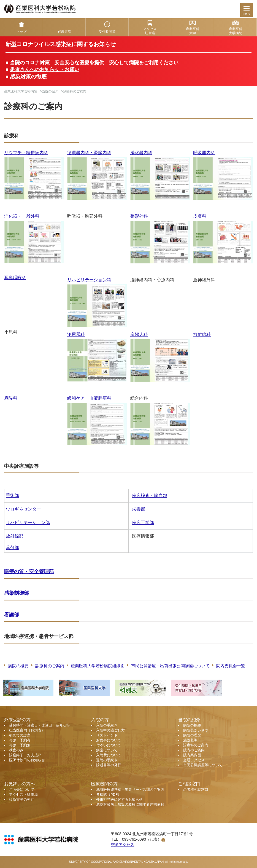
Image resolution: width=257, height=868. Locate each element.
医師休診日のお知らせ (27, 760)
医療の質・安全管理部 (29, 571)
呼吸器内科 (204, 153)
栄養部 (139, 509)
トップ (21, 32)
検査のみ (16, 750)
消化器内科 (141, 153)
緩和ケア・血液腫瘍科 (89, 398)
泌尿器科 (76, 334)
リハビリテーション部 (28, 523)
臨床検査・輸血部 (150, 496)
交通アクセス (194, 760)
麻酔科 (11, 398)
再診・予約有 (20, 740)
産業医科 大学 (193, 31)
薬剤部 (12, 548)
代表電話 (64, 32)
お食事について (109, 740)
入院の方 (100, 720)
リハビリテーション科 (89, 280)
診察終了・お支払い (25, 755)
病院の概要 (18, 666)
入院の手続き (107, 725)
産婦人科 (139, 334)
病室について (107, 750)
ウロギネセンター (23, 509)
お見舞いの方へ (20, 784)
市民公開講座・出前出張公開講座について (170, 666)
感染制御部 (17, 593)
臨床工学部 (143, 523)
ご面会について (22, 790)
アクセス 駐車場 (150, 31)
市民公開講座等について (203, 765)
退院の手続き (107, 760)
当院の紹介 (50, 91)
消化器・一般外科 (22, 216)
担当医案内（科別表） (27, 730)
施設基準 (190, 740)
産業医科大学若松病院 (21, 91)
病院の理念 (192, 735)
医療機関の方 (104, 784)
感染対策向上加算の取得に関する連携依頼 (130, 804)
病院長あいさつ (196, 730)
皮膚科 (200, 216)
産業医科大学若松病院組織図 (98, 666)
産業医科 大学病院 (236, 31)
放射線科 (202, 334)
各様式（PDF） (109, 794)
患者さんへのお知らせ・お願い (45, 70)
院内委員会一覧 (231, 666)
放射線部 (15, 536)
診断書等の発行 (109, 765)
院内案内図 (192, 755)
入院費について (109, 755)
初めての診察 (20, 735)
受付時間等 (107, 32)
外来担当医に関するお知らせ (119, 799)
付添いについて (109, 745)
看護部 (12, 615)
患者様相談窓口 (196, 790)
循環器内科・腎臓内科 (89, 153)
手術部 (12, 496)
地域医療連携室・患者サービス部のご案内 (130, 790)
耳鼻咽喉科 (15, 278)
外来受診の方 (17, 720)
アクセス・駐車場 (23, 794)
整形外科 (139, 216)
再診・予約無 (20, 745)
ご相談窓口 (189, 784)
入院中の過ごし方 (110, 730)
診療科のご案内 (50, 666)
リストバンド (107, 735)
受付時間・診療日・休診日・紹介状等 (40, 725)
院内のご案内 (194, 750)
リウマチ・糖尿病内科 (26, 153)
